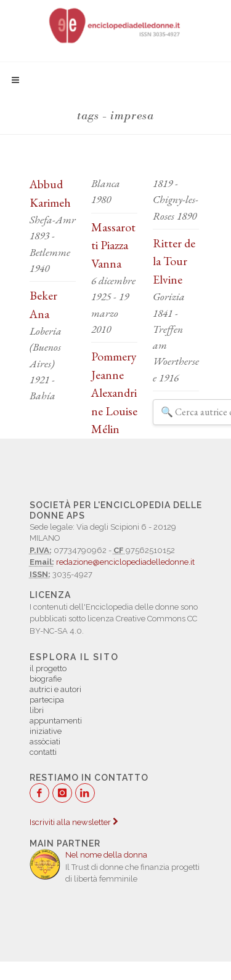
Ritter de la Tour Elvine (174, 261)
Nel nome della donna (106, 855)
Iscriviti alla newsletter (74, 822)
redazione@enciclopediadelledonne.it (125, 562)
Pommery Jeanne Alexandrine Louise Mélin (114, 392)
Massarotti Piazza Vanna (113, 245)
